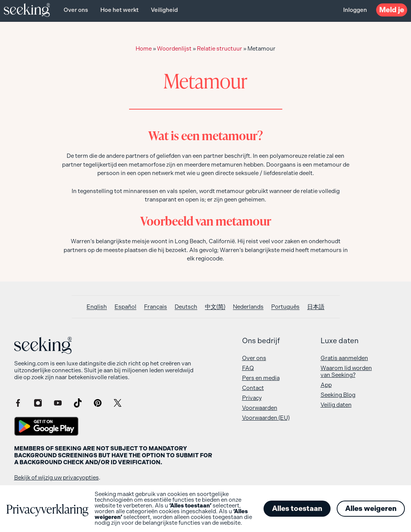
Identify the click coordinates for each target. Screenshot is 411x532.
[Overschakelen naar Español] (125, 307)
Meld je (392, 10)
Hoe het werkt (120, 10)
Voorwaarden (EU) (266, 418)
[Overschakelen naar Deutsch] (186, 307)
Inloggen (355, 10)
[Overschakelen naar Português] (285, 307)
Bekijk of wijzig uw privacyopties (56, 478)
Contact (253, 388)
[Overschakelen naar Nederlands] (248, 307)
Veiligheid (164, 10)
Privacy (252, 398)
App (326, 385)
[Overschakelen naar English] (97, 307)
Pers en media (261, 378)
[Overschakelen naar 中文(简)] (215, 307)
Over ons (76, 10)
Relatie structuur (219, 49)
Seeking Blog (338, 395)
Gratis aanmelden (344, 358)
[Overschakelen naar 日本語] (316, 307)
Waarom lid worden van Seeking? (346, 372)
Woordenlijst (174, 49)
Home (144, 49)
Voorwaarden (260, 408)
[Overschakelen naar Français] (156, 307)
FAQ (248, 368)
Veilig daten (336, 405)
